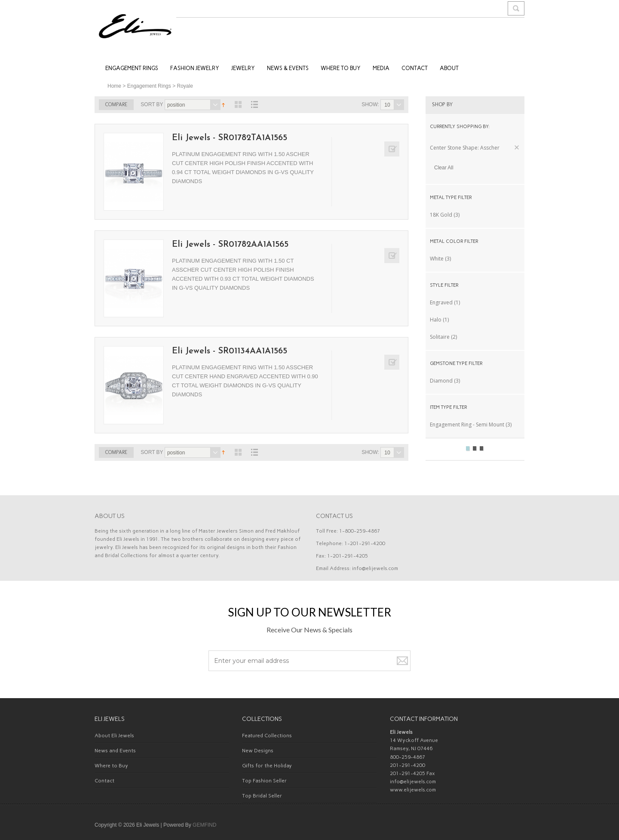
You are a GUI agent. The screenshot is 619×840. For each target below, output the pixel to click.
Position (176, 105)
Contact (104, 781)
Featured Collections (267, 736)
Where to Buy (111, 766)
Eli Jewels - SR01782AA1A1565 (230, 245)
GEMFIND (204, 825)
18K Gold (441, 215)
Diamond (441, 381)
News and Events (115, 751)
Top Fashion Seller (264, 781)
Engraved (441, 302)
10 (387, 105)
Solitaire (440, 337)
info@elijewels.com (375, 568)
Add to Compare (392, 149)
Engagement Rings (149, 86)
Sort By (152, 104)
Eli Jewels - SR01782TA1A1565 (230, 138)
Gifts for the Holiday (267, 766)
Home (114, 86)
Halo (436, 320)
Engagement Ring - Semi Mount (467, 425)
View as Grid (238, 104)
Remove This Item (517, 147)
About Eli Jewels (114, 736)
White (437, 259)
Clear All (444, 168)
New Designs (258, 751)
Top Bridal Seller (262, 796)
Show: (370, 104)
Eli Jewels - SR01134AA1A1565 (230, 351)
